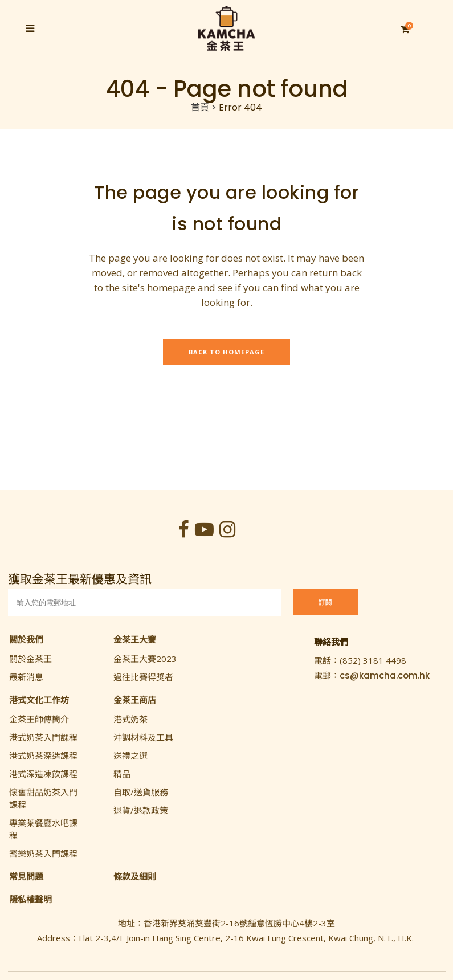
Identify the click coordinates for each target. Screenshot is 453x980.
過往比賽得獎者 (143, 677)
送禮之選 (130, 756)
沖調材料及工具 (143, 737)
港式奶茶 (130, 719)
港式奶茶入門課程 (43, 737)
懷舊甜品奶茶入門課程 (43, 798)
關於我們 (26, 639)
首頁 (200, 107)
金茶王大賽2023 (145, 659)
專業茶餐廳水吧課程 (43, 829)
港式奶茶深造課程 (43, 756)
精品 (122, 774)
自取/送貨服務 (141, 792)
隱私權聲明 (30, 899)
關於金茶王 (30, 659)
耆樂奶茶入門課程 (43, 854)
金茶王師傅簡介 (39, 719)
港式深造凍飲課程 (43, 774)
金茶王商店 (135, 700)
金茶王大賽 (135, 639)
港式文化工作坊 (39, 700)
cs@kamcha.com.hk (385, 675)
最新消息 (26, 677)
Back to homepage (226, 352)
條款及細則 (135, 876)
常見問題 (26, 876)
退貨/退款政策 (141, 810)
